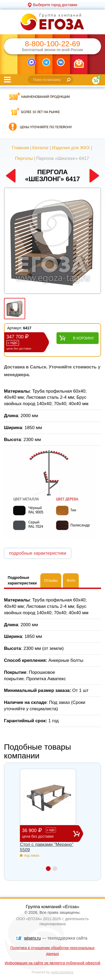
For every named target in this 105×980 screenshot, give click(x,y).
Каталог (41, 148)
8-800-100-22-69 (53, 44)
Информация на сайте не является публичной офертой (53, 963)
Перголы (24, 158)
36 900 (47, 833)
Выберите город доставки (55, 5)
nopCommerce (62, 972)
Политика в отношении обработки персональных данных (52, 951)
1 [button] (48, 869)
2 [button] (55, 869)
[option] (52, 241)
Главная (21, 148)
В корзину (83, 338)
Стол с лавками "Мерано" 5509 (47, 847)
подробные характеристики (38, 553)
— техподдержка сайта (56, 938)
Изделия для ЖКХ (71, 148)
